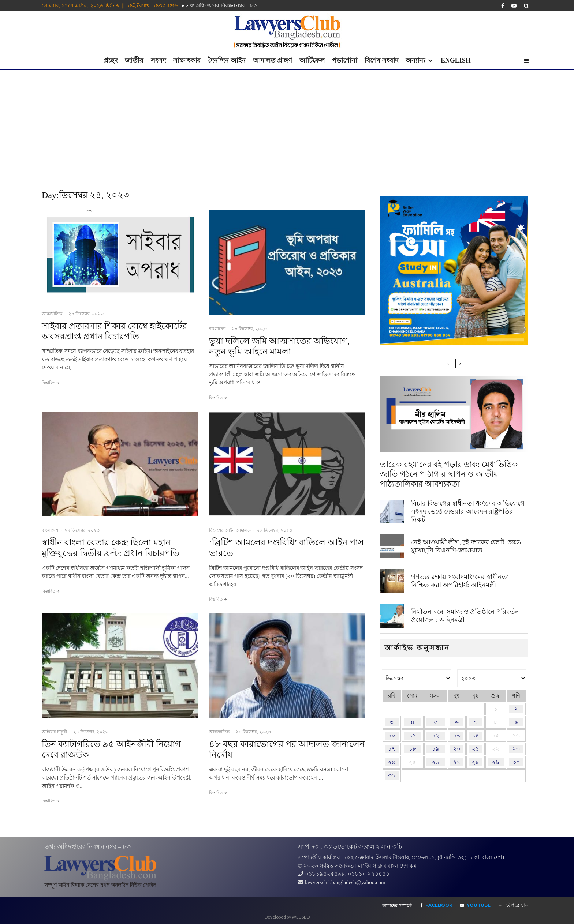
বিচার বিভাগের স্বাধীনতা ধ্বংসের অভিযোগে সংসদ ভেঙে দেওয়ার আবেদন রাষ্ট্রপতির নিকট (468, 511)
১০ (392, 736)
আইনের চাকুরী (54, 732)
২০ (457, 749)
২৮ (476, 762)
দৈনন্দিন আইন (227, 60)
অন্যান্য (415, 60)
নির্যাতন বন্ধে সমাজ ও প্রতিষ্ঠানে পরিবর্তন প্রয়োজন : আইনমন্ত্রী (465, 616)
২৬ (436, 762)
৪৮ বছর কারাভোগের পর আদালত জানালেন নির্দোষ (287, 749)
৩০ (516, 762)
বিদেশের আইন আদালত (230, 530)
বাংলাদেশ (217, 329)
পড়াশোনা (345, 60)
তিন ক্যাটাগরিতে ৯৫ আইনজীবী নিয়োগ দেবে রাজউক (111, 749)
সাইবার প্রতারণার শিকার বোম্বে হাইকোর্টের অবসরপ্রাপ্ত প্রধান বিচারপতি (114, 331)
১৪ (476, 736)
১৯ (436, 749)
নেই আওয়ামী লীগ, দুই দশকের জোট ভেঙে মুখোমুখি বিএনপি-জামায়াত (466, 546)
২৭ (457, 762)
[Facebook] (503, 6)
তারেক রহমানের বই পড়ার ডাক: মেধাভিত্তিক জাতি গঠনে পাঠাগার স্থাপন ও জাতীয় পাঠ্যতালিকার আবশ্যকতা (449, 474)
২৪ (392, 762)
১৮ (413, 749)
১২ (436, 736)
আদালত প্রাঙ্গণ (273, 60)
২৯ (496, 762)
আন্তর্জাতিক (52, 314)
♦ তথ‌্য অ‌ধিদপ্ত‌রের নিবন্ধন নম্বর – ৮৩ (219, 6)
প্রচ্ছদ (110, 60)
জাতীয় (134, 60)
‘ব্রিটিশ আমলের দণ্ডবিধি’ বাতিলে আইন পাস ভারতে (286, 548)
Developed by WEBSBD (287, 917)
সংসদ (158, 60)
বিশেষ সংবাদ (381, 60)
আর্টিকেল (312, 60)
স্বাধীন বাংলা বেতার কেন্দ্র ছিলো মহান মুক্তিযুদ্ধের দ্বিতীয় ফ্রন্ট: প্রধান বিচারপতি (111, 548)
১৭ (392, 749)
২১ (476, 749)
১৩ (457, 736)
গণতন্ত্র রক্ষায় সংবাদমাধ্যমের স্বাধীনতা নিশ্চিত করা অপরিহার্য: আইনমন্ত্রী (460, 581)
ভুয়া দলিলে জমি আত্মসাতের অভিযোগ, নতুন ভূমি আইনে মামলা (279, 346)
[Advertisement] (287, 125)
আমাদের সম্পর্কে (397, 906)
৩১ (392, 775)
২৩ (516, 749)
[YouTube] (514, 6)
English (456, 60)
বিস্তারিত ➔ (51, 383)
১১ (413, 736)
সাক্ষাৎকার (187, 60)
